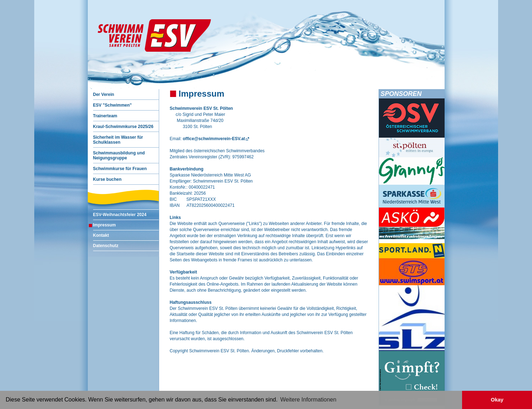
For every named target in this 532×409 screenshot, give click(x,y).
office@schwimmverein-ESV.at (214, 139)
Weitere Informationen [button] (308, 400)
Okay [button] (497, 400)
